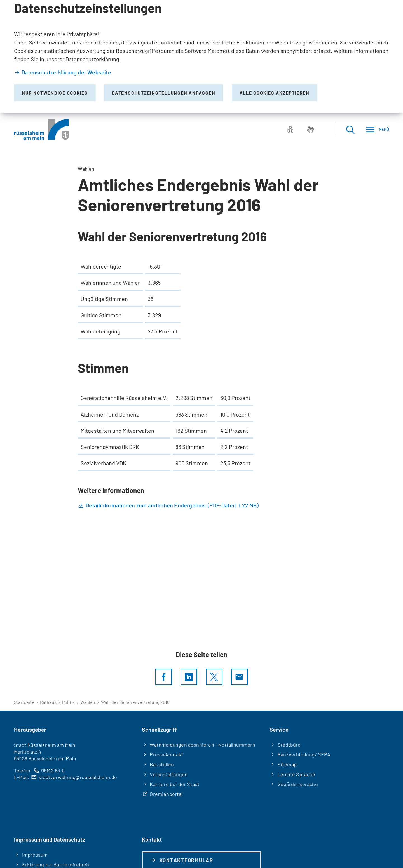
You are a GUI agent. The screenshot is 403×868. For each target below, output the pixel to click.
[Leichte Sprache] (290, 130)
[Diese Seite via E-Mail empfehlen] (239, 677)
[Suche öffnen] (350, 129)
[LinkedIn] (189, 677)
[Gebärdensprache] (310, 130)
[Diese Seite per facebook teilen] (164, 677)
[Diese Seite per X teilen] (214, 677)
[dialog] (201, 56)
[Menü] (377, 129)
